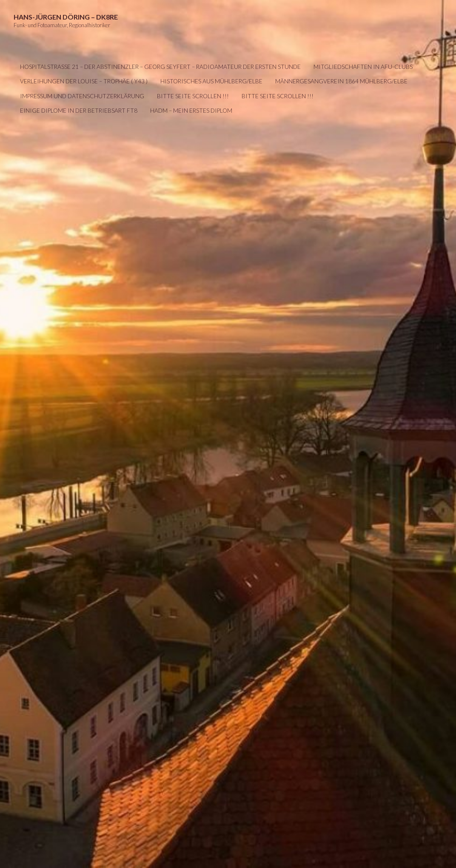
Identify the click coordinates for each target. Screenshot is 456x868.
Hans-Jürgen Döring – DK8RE (66, 17)
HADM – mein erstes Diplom (191, 111)
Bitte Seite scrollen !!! (193, 96)
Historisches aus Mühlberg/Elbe (211, 81)
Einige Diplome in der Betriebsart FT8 (79, 111)
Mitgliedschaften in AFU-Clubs (363, 67)
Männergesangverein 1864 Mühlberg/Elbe (341, 81)
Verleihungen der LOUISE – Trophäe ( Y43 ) (84, 81)
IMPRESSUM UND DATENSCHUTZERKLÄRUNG (82, 96)
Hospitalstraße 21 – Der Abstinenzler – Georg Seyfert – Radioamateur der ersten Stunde (160, 67)
